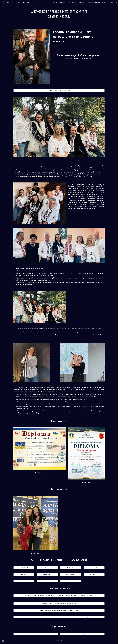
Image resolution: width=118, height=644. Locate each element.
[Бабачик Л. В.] (24, 568)
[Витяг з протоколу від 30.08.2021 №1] (82, 634)
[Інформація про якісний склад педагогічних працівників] (59, 604)
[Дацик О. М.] (94, 568)
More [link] (110, 2)
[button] (116, 2)
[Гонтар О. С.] (71, 568)
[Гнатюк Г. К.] (47, 568)
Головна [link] (55, 2)
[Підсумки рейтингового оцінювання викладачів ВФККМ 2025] (59, 610)
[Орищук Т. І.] (47, 581)
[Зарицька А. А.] (47, 574)
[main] (59, 13)
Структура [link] (62, 2)
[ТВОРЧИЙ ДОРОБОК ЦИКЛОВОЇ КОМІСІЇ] (59, 91)
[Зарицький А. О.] (71, 574)
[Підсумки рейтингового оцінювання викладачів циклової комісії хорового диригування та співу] (59, 617)
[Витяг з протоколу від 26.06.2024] (36, 634)
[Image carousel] (59, 129)
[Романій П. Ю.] (71, 581)
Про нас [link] (82, 2)
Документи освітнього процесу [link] (97, 2)
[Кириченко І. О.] (94, 574)
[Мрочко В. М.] (24, 581)
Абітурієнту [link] (72, 2)
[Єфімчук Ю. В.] (24, 574)
